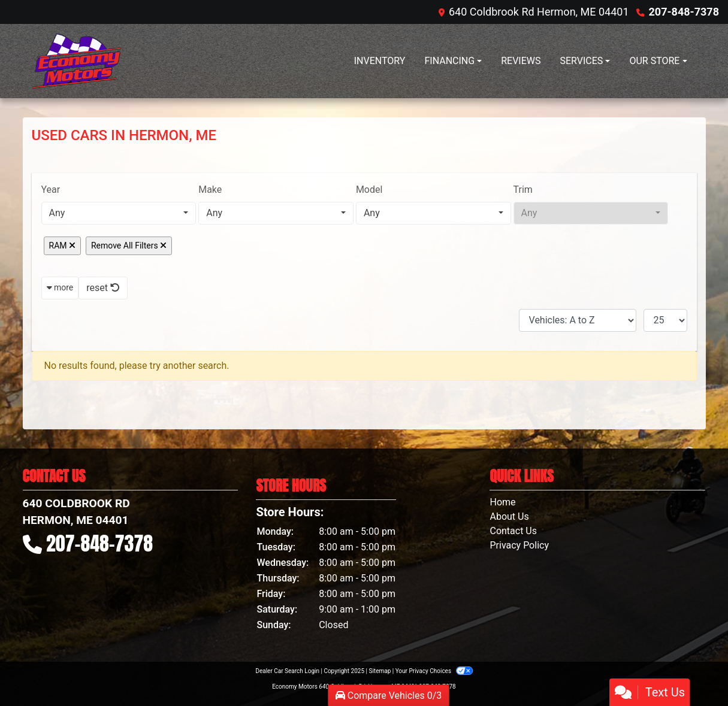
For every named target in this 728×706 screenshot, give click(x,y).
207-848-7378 (684, 12)
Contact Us (513, 531)
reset (103, 288)
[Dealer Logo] (77, 61)
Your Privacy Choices (434, 671)
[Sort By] (578, 320)
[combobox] (119, 213)
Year (51, 190)
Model (369, 190)
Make (210, 190)
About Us (509, 516)
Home (502, 502)
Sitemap (380, 671)
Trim (523, 190)
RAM (62, 246)
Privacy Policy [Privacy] (519, 545)
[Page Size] (665, 320)
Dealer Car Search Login (287, 671)
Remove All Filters (129, 246)
